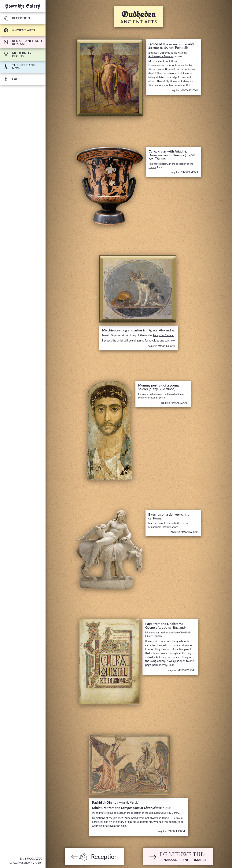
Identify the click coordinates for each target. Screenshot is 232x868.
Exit (11, 79)
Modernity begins (17, 54)
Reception (17, 18)
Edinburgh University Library (164, 813)
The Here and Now (19, 67)
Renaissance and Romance (23, 42)
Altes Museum (150, 398)
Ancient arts (19, 30)
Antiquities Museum (163, 335)
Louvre (152, 167)
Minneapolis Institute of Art (163, 527)
